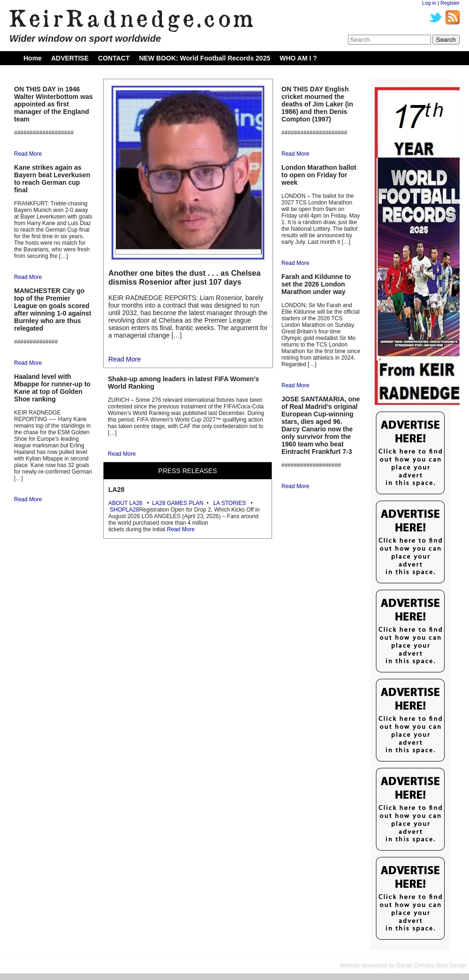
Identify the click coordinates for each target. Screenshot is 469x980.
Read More (28, 154)
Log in (429, 3)
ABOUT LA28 (125, 503)
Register (450, 3)
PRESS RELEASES (187, 471)
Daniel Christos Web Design (431, 965)
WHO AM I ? (298, 58)
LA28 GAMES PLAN (178, 503)
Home (33, 58)
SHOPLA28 (124, 510)
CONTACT (114, 58)
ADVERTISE (70, 58)
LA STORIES (230, 503)
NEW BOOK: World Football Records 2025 (204, 58)
